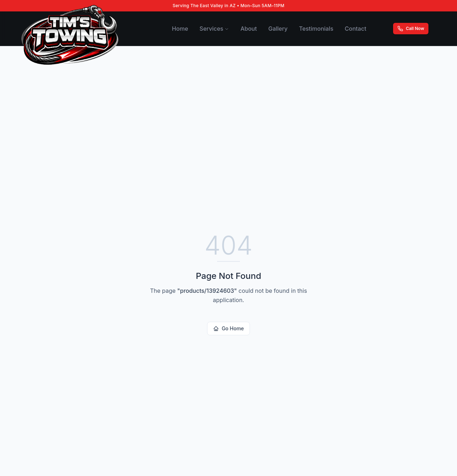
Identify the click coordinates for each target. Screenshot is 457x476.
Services (214, 29)
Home (180, 29)
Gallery (278, 29)
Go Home (228, 328)
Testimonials (316, 29)
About (248, 29)
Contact (356, 29)
